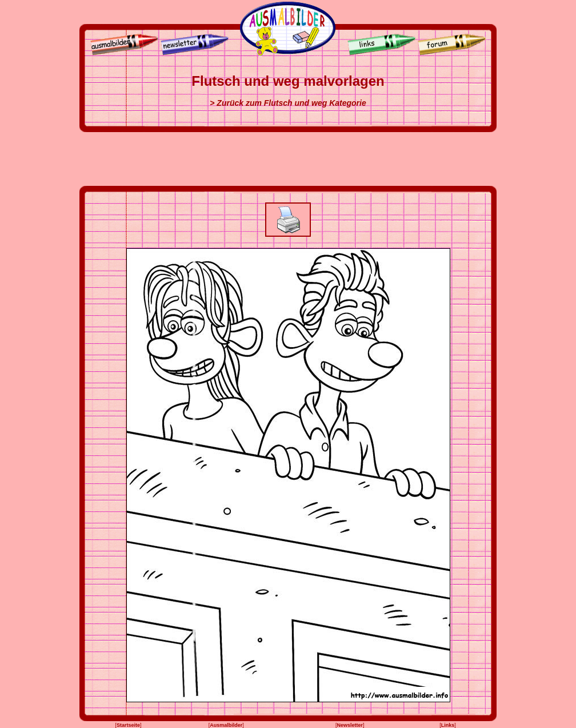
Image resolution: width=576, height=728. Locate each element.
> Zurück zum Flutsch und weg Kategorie (288, 103)
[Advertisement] (288, 159)
